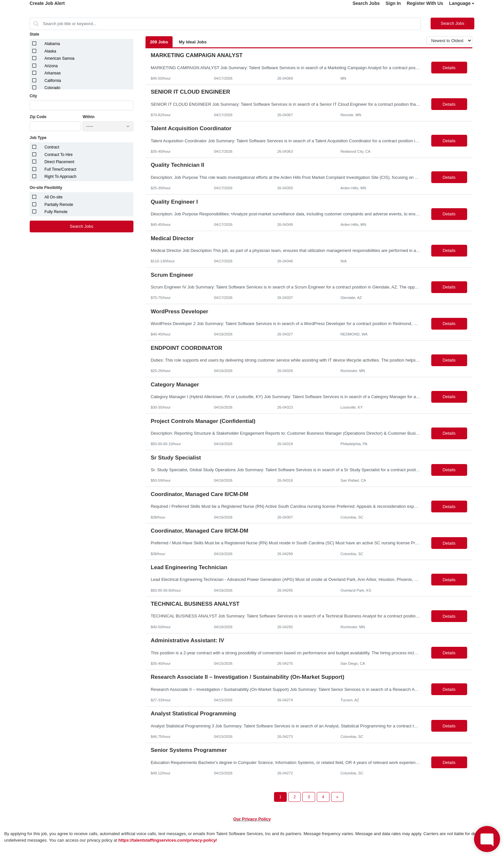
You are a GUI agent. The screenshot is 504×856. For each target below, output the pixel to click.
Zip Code (38, 117)
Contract (52, 147)
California (53, 81)
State (34, 34)
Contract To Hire (58, 155)
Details (449, 68)
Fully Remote (56, 212)
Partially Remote (59, 205)
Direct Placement (59, 162)
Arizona (51, 66)
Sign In (393, 3)
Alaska (50, 51)
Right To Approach (60, 177)
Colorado (52, 88)
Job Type (38, 138)
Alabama (52, 44)
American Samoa (59, 58)
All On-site (53, 197)
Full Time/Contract (60, 169)
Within (89, 117)
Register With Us (425, 3)
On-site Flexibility (46, 188)
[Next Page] (337, 797)
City (33, 96)
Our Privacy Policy (252, 819)
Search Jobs (366, 3)
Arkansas (53, 73)
